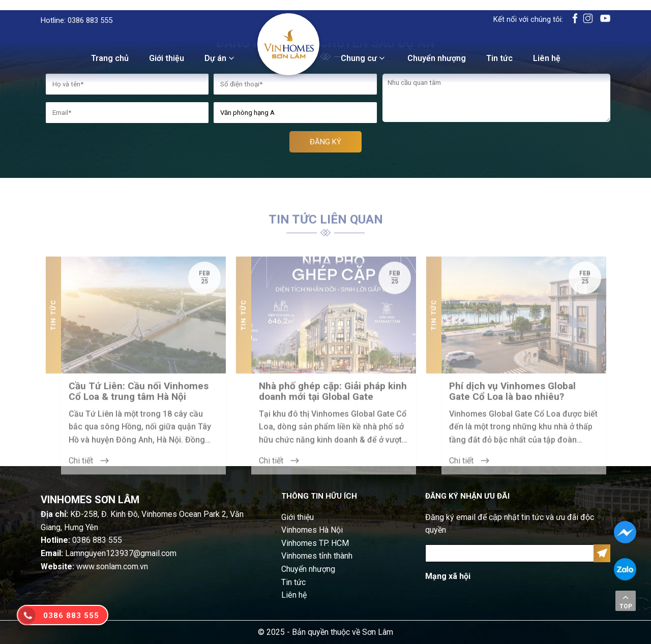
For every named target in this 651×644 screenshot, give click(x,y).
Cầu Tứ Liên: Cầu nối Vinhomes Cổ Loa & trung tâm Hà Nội (139, 400)
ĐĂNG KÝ (325, 142)
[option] (136, 373)
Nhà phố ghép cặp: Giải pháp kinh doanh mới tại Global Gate (333, 400)
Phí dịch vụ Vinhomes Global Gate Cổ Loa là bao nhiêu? (512, 400)
